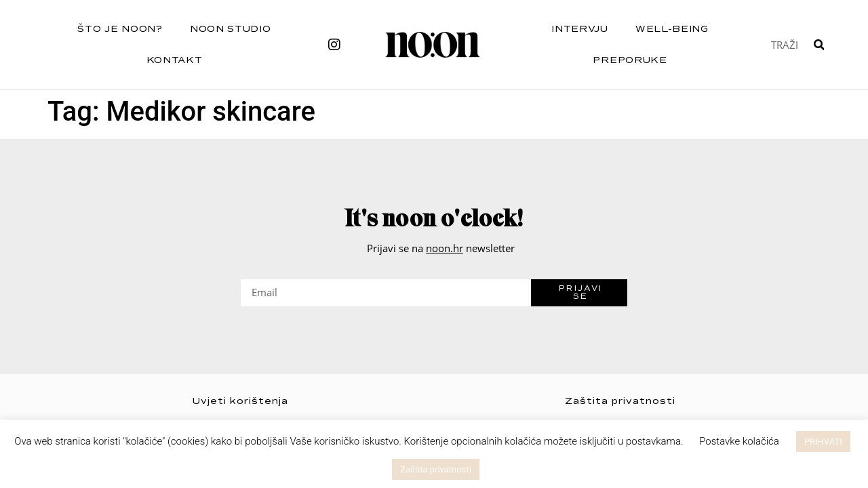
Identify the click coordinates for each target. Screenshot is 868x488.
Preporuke (630, 60)
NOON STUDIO (231, 29)
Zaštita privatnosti (620, 401)
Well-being (672, 29)
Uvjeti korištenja (240, 401)
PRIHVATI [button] (823, 442)
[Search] (819, 45)
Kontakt (175, 60)
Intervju (580, 29)
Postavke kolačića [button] (739, 441)
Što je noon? (120, 29)
